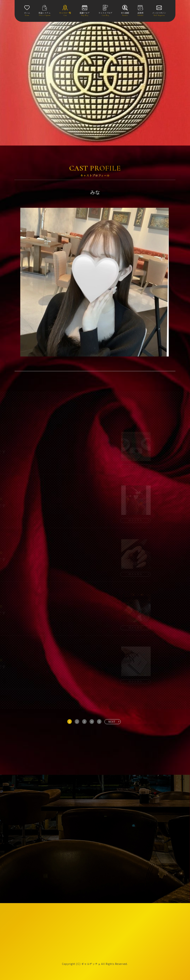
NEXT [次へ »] (112, 722)
